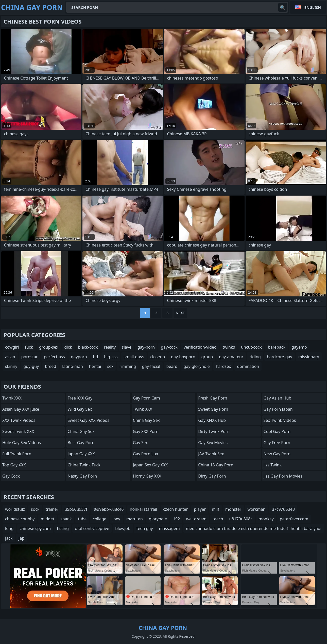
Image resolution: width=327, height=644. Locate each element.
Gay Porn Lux (146, 454)
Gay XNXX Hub (212, 420)
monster (233, 509)
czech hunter (175, 509)
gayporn (79, 357)
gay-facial (151, 366)
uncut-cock (251, 347)
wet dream (196, 519)
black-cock (88, 347)
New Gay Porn (277, 454)
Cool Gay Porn (277, 431)
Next (180, 313)
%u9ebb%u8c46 (108, 509)
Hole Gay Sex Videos (22, 443)
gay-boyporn (183, 357)
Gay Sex (140, 443)
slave (127, 347)
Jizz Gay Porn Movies (283, 476)
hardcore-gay (280, 357)
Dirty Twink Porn (214, 431)
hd (96, 357)
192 (176, 519)
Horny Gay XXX (147, 476)
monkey (266, 519)
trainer (52, 509)
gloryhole (158, 519)
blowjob (123, 528)
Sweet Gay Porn (213, 409)
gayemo (299, 347)
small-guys (134, 357)
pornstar (30, 357)
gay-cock (169, 347)
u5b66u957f (76, 509)
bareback (277, 347)
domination (248, 366)
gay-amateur (231, 357)
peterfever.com (294, 519)
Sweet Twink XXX (18, 431)
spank (66, 519)
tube (82, 519)
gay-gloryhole (196, 366)
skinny (11, 366)
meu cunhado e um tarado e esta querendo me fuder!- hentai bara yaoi (254, 528)
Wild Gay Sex (80, 409)
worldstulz (15, 509)
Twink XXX (12, 398)
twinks (229, 347)
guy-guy (31, 366)
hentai (95, 366)
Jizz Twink (273, 465)
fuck (29, 347)
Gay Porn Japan (278, 409)
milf (216, 509)
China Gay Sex (81, 431)
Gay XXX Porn (146, 431)
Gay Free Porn (277, 443)
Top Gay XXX (14, 465)
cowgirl (12, 347)
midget (47, 519)
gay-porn (146, 347)
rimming (128, 366)
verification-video (200, 347)
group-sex (49, 347)
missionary (309, 357)
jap (21, 538)
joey (116, 519)
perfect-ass (54, 357)
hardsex (223, 366)
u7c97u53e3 (283, 509)
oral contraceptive (92, 528)
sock (35, 509)
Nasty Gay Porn (82, 476)
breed (50, 366)
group (207, 357)
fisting (63, 528)
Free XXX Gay (80, 398)
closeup (158, 357)
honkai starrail (144, 509)
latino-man (73, 366)
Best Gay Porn (81, 443)
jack (9, 538)
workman (256, 509)
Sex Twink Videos (280, 420)
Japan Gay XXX (81, 454)
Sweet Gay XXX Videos (88, 420)
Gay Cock (11, 476)
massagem (169, 528)
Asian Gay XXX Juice (21, 409)
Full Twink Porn (17, 454)
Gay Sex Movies (213, 443)
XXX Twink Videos (19, 420)
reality (110, 347)
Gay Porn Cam (147, 398)
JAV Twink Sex (211, 454)
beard (172, 366)
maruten (135, 519)
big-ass (111, 357)
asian (10, 357)
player (200, 509)
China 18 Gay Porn (216, 465)
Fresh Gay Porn (213, 398)
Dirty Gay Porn (212, 476)
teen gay (145, 528)
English (313, 7)
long (9, 528)
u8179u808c (241, 519)
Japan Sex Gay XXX (150, 465)
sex (110, 366)
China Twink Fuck (84, 465)
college (99, 519)
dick (68, 347)
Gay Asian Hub (278, 398)
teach (218, 519)
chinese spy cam (35, 528)
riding (255, 357)
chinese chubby (20, 519)
